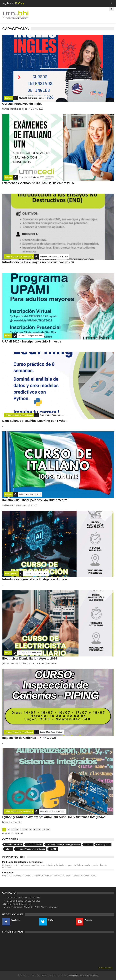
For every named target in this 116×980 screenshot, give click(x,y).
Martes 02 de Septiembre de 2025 (54, 256)
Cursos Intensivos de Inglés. (23, 104)
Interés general (11, 574)
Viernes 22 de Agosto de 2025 (31, 336)
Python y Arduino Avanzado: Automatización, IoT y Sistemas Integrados (54, 817)
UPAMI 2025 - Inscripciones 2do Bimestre (32, 341)
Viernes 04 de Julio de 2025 (30, 653)
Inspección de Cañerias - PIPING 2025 (29, 738)
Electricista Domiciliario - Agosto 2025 (30, 658)
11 (48, 829)
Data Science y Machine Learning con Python (35, 421)
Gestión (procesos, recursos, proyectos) (64, 845)
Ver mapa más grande (105, 968)
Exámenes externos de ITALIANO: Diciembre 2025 (38, 183)
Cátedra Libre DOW (14, 845)
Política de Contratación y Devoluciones (22, 862)
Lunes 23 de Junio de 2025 (51, 732)
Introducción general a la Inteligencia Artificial (35, 579)
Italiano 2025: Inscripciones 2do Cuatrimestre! (35, 500)
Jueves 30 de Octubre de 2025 (32, 177)
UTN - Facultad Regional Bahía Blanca (83, 975)
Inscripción (8, 873)
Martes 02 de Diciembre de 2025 (32, 98)
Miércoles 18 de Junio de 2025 (52, 811)
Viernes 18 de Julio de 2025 (36, 574)
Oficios (8, 653)
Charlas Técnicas (35, 845)
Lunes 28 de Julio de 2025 (30, 494)
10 (44, 829)
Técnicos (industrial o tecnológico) (19, 256)
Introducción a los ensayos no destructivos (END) (38, 262)
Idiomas (8, 98)
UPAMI (8, 336)
